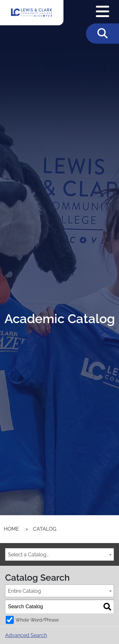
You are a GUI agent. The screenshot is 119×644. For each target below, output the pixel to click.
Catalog (45, 529)
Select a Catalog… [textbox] (28, 555)
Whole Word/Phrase (37, 620)
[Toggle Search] (102, 34)
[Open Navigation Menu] (102, 12)
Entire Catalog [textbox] (24, 591)
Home (11, 529)
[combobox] (60, 554)
